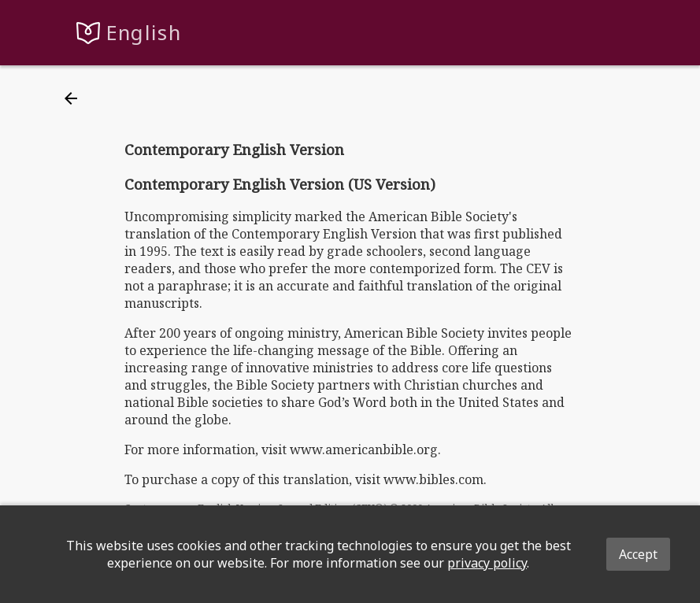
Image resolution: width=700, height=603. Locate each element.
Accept (638, 554)
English (144, 33)
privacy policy (487, 563)
